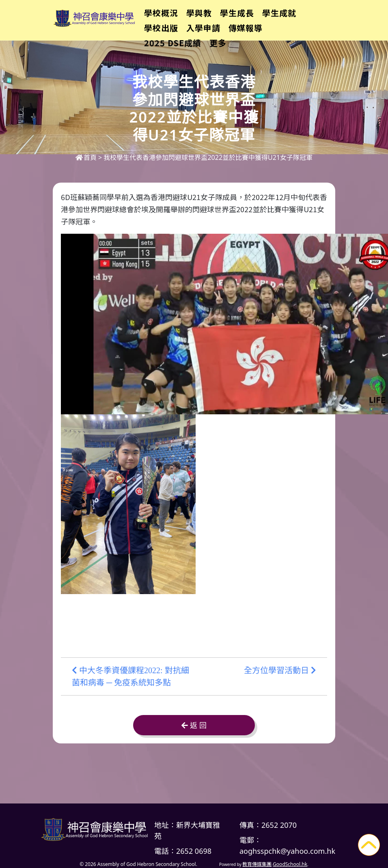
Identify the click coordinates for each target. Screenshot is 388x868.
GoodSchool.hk (290, 864)
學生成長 (251, 18)
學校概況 (175, 18)
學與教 (213, 18)
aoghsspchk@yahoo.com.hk (287, 851)
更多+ (290, 18)
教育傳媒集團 (257, 864)
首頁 (86, 157)
